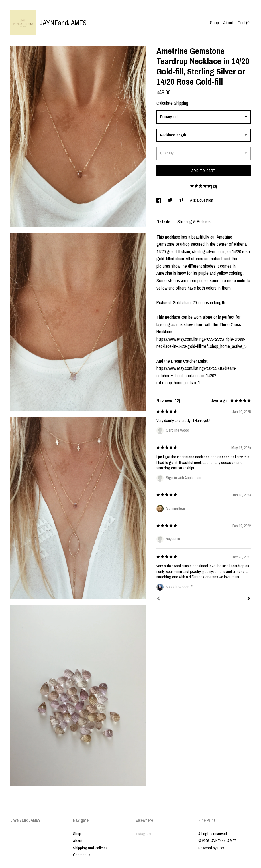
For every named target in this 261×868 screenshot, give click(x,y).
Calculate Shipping (173, 103)
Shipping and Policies (90, 848)
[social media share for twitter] (170, 200)
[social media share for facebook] (159, 200)
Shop (214, 23)
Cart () (244, 23)
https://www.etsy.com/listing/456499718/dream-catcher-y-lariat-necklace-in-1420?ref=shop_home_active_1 (196, 375)
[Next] (249, 599)
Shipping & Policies (194, 221)
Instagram (143, 834)
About (228, 23)
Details (164, 221)
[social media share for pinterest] (182, 200)
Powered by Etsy (211, 848)
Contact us (82, 855)
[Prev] (158, 599)
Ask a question (202, 200)
